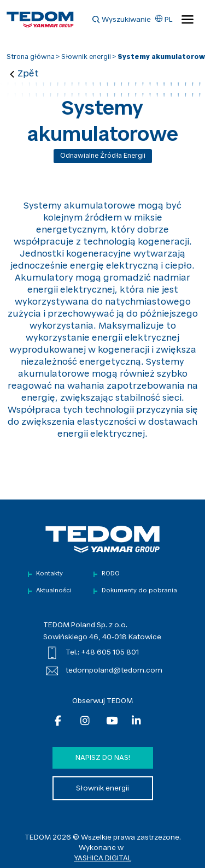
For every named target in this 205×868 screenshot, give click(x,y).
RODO (111, 574)
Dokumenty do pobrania (139, 591)
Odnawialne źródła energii (103, 156)
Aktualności (54, 591)
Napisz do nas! (103, 758)
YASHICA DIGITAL (102, 858)
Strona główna (31, 57)
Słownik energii (86, 57)
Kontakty (49, 574)
